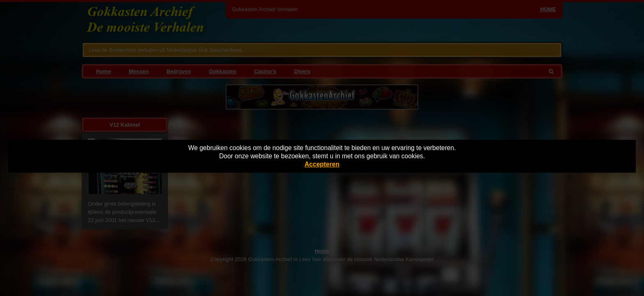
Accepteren (322, 164)
